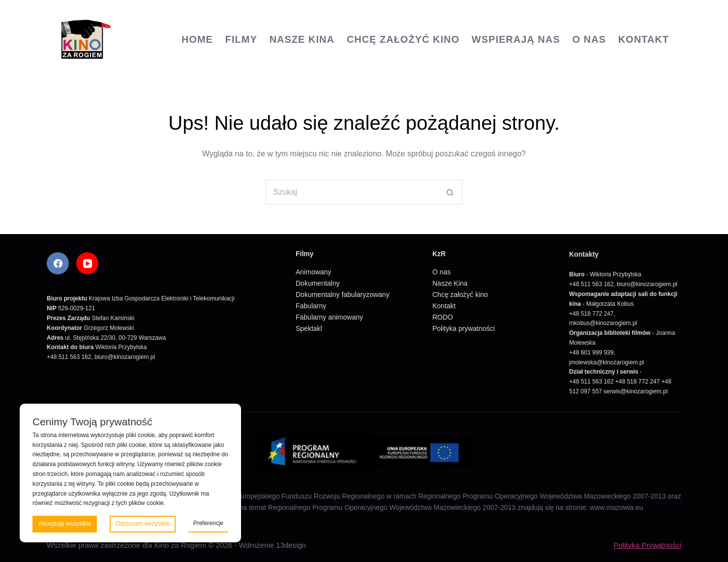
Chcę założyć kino (403, 39)
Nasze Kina (302, 39)
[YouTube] (87, 263)
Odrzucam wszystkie (143, 524)
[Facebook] (58, 263)
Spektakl (309, 328)
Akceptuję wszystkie (65, 524)
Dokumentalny (318, 283)
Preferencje (208, 523)
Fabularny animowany (329, 317)
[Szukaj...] (352, 192)
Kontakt (644, 39)
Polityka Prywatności (647, 545)
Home (197, 39)
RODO (443, 317)
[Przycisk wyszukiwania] (450, 192)
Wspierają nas (516, 39)
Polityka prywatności (464, 328)
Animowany (313, 272)
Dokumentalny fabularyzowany (343, 295)
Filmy (241, 39)
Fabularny (311, 306)
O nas (589, 39)
